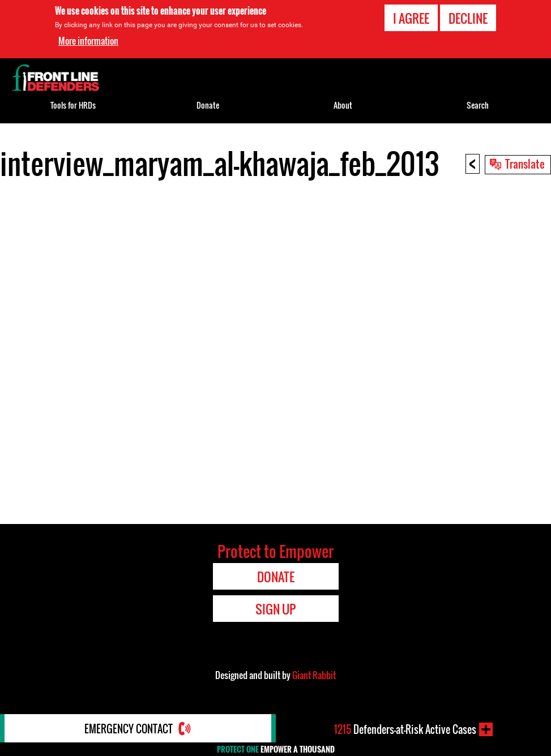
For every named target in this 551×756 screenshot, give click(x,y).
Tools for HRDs (73, 105)
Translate (525, 164)
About (343, 105)
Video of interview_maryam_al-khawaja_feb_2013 (275, 350)
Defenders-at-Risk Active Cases (405, 729)
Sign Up (275, 609)
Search (478, 105)
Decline (468, 18)
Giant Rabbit (314, 675)
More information (88, 41)
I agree (411, 18)
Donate (208, 105)
